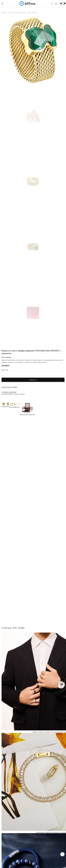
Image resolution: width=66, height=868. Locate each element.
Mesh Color (15, 12)
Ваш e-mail (5, 370)
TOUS (9, 12)
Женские (23, 12)
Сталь (29, 12)
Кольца (4, 12)
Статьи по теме (13, 628)
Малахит (35, 12)
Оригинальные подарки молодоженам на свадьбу (51, 832)
